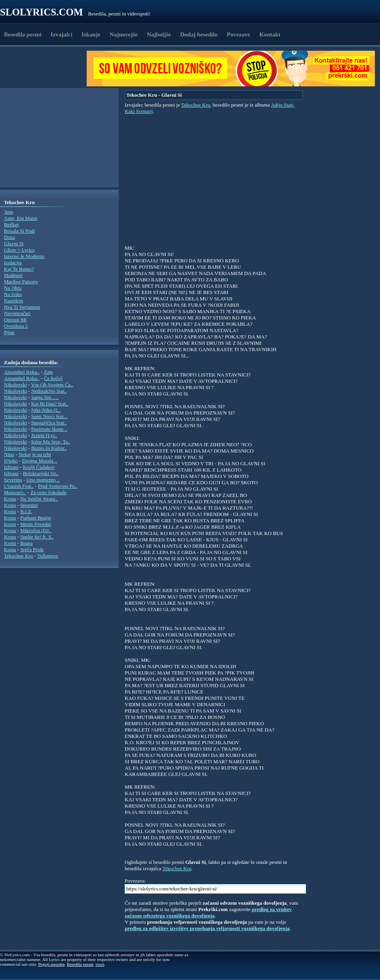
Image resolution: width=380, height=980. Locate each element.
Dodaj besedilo (199, 34)
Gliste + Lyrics (19, 250)
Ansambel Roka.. (22, 372)
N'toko (11, 461)
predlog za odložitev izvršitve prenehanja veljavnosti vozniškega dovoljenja (207, 928)
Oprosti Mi (15, 320)
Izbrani (11, 467)
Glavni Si (14, 244)
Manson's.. (15, 492)
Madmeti (13, 275)
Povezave (238, 34)
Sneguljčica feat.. (49, 423)
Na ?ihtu (13, 288)
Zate (48, 372)
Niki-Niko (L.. (46, 410)
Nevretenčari (17, 313)
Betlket (11, 224)
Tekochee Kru (18, 556)
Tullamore (48, 556)
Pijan (9, 332)
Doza (9, 237)
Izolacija (13, 263)
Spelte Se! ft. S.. (37, 537)
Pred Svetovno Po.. (58, 486)
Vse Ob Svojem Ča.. (52, 385)
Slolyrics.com (42, 12)
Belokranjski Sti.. (41, 473)
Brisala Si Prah (19, 231)
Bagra (26, 543)
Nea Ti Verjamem (22, 307)
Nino (9, 454)
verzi (100, 964)
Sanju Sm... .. (45, 397)
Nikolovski (15, 385)
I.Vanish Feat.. (19, 486)
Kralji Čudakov (39, 467)
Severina (13, 480)
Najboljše (159, 34)
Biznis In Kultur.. (49, 448)
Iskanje (91, 34)
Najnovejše (124, 34)
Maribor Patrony (21, 282)
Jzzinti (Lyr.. (44, 435)
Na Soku (13, 294)
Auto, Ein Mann (21, 218)
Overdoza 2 (16, 326)
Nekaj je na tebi (35, 454)
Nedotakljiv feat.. (49, 391)
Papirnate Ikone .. (49, 429)
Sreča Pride (32, 549)
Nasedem (13, 301)
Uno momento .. (43, 480)
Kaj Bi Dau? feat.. (50, 404)
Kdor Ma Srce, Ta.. (51, 442)
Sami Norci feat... (49, 416)
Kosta (10, 499)
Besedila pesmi (23, 34)
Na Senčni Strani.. (39, 499)
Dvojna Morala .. (40, 461)
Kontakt (270, 34)
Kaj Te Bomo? (19, 269)
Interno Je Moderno (24, 256)
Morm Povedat (36, 524)
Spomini (29, 505)
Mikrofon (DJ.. (36, 530)
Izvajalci (62, 34)
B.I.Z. (26, 511)
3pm (9, 212)
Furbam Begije (36, 518)
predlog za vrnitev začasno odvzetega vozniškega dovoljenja (208, 912)
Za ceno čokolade (49, 492)
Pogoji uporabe (51, 964)
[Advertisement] (46, 69)
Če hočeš (53, 378)
